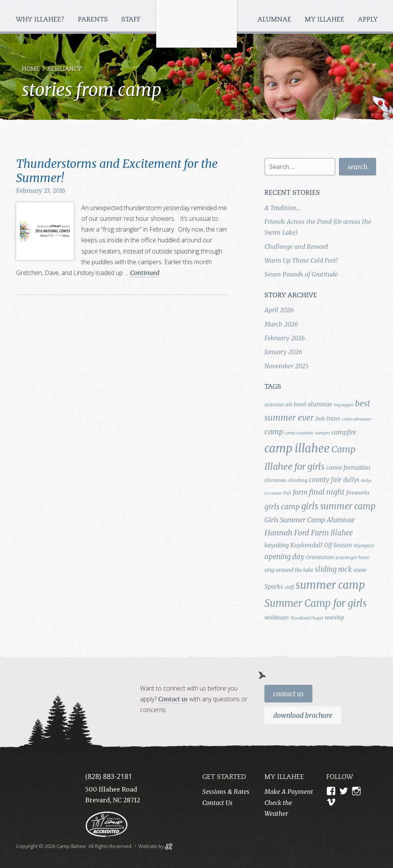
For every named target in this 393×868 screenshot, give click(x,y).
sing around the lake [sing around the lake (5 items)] (289, 570)
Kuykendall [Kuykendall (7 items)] (306, 545)
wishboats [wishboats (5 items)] (277, 618)
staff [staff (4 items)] (289, 587)
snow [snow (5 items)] (360, 570)
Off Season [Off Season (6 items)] (338, 545)
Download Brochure (303, 716)
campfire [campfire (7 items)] (344, 432)
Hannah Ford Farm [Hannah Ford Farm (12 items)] (297, 533)
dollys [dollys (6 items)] (351, 480)
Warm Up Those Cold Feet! (301, 260)
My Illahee (325, 20)
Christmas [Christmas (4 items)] (275, 480)
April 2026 (279, 310)
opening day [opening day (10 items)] (284, 557)
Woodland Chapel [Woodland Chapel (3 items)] (307, 618)
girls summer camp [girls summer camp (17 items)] (339, 506)
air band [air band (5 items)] (296, 404)
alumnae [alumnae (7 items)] (320, 404)
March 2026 (281, 324)
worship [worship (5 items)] (334, 618)
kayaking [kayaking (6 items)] (277, 545)
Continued (145, 273)
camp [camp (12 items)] (274, 432)
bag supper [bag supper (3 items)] (344, 405)
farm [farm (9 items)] (300, 492)
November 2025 (286, 366)
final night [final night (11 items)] (327, 492)
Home (31, 69)
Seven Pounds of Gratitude (301, 274)
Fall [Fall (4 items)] (287, 493)
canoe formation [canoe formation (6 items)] (348, 468)
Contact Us (288, 694)
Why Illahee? (41, 20)
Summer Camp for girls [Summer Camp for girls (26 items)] (316, 603)
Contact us (173, 699)
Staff (132, 20)
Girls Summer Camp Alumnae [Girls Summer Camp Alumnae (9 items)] (310, 520)
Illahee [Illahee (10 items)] (342, 533)
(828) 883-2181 (109, 776)
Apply (368, 20)
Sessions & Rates (226, 792)
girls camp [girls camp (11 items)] (282, 507)
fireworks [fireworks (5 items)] (358, 493)
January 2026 (283, 352)
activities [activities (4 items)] (274, 405)
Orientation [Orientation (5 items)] (320, 557)
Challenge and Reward (296, 247)
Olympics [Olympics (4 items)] (364, 546)
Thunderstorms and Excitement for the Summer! (117, 171)
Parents (94, 20)
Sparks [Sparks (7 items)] (274, 586)
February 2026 (285, 338)
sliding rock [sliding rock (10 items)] (334, 569)
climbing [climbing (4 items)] (298, 480)
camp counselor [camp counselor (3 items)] (299, 433)
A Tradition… (282, 208)
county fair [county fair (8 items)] (325, 480)
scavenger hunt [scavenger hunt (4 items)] (352, 557)
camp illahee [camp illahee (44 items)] (297, 448)
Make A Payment (289, 792)
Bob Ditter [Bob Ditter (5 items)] (328, 419)
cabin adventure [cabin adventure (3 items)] (357, 419)
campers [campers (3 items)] (322, 433)
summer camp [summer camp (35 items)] (330, 585)
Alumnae (275, 20)
